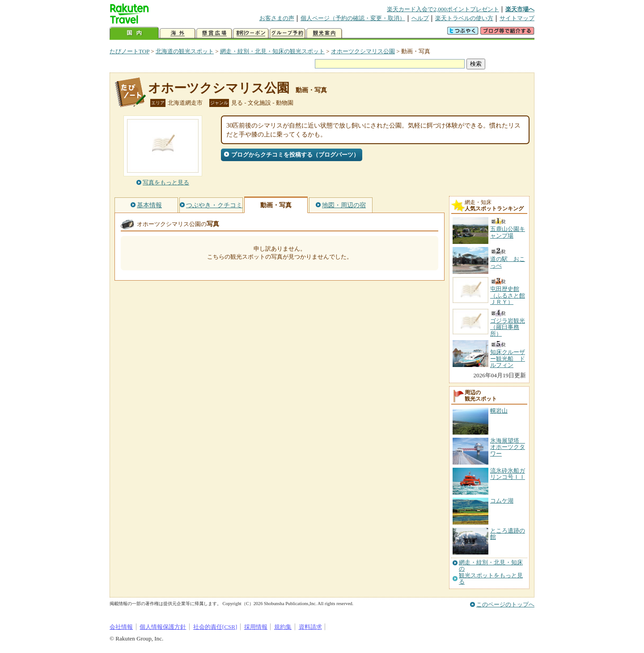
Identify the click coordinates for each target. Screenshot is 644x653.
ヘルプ (420, 18)
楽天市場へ (520, 9)
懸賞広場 (214, 33)
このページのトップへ (505, 604)
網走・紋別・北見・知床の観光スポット (272, 51)
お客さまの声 (277, 18)
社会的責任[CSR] (215, 627)
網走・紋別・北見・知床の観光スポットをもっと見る (491, 572)
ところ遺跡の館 (508, 534)
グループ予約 (288, 33)
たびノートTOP (129, 51)
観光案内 (324, 33)
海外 (178, 33)
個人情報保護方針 (163, 627)
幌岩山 (499, 411)
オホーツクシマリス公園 (363, 51)
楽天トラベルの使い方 (464, 18)
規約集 (283, 627)
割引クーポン (251, 33)
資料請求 (310, 627)
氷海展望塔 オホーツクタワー (508, 447)
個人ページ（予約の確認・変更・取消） (353, 18)
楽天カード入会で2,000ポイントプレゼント (443, 9)
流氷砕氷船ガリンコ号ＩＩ (508, 474)
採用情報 (256, 627)
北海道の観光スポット (185, 51)
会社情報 (121, 627)
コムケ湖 (502, 501)
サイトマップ (517, 18)
